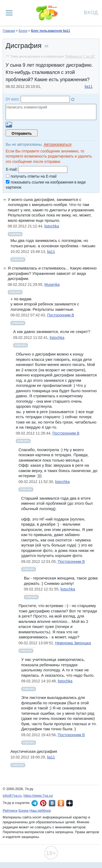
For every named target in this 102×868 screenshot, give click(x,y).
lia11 (89, 87)
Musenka (52, 285)
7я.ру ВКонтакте (52, 803)
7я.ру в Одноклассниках (61, 803)
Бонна (23, 811)
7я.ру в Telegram (35, 803)
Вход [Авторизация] (91, 12)
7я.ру (70, 803)
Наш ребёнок (40, 811)
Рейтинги (10, 811)
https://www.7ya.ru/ (38, 796)
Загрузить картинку (9, 125)
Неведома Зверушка (73, 643)
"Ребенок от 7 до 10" (80, 57)
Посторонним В (61, 315)
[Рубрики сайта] (9, 13)
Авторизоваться (58, 144)
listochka (52, 226)
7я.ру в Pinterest (43, 803)
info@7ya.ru (12, 796)
